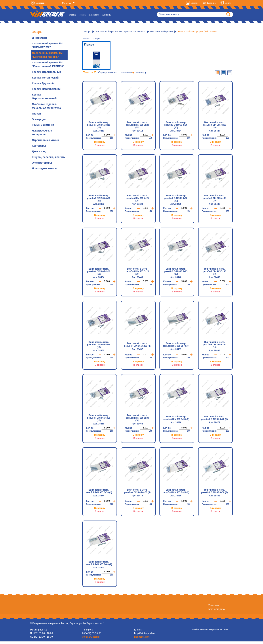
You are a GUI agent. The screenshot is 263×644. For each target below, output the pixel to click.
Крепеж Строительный (46, 72)
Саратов (40, 3)
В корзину (100, 142)
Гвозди (36, 114)
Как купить (94, 15)
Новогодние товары (45, 168)
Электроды (39, 119)
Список (194, 3)
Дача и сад (39, 151)
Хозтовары (39, 146)
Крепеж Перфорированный (44, 97)
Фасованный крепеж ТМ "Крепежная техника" (47, 55)
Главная (73, 15)
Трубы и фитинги (43, 125)
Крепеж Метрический (45, 78)
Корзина (211, 3)
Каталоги (67, 3)
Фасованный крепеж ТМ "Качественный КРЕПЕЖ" (48, 64)
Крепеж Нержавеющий (46, 89)
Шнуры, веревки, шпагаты (49, 157)
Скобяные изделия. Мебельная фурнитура (46, 106)
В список (100, 145)
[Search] (195, 14)
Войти (228, 3)
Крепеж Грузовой (43, 83)
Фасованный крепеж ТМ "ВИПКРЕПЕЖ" (47, 45)
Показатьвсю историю (217, 610)
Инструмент (40, 38)
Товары (83, 15)
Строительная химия (45, 140)
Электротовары (42, 163)
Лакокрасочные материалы (42, 133)
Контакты (107, 15)
